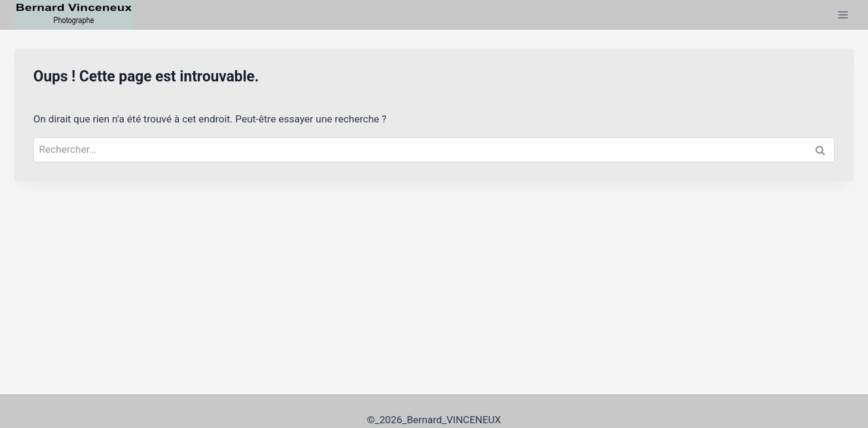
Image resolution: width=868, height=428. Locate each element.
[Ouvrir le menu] (843, 15)
